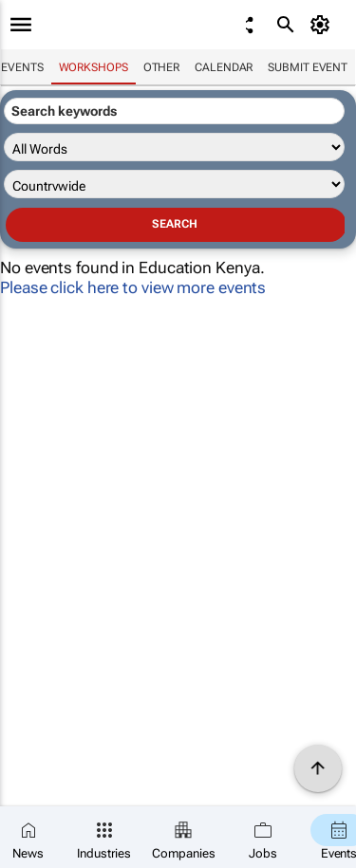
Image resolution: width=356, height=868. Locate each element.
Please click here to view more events (133, 287)
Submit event (308, 67)
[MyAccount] (323, 25)
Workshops (94, 67)
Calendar (224, 67)
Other (162, 67)
